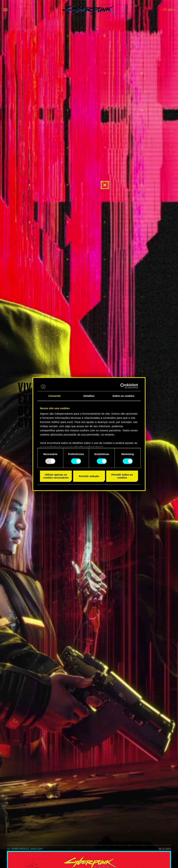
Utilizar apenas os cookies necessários (56, 476)
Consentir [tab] (55, 396)
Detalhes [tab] (89, 396)
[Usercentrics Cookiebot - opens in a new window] (123, 386)
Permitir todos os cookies (122, 476)
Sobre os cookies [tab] (123, 396)
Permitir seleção (89, 476)
